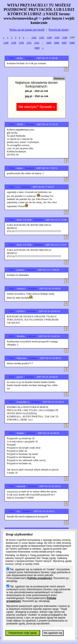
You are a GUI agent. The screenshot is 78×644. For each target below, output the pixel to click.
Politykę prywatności (40, 578)
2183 (42, 38)
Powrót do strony (59, 30)
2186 (65, 38)
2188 (6, 43)
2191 (29, 43)
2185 (57, 38)
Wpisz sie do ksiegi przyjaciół (27, 30)
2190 (21, 43)
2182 (34, 38)
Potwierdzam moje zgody (23, 633)
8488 (72, 43)
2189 (14, 43)
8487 (64, 43)
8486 (57, 43)
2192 (37, 43)
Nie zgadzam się (53, 633)
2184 (49, 38)
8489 (37, 48)
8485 (49, 43)
